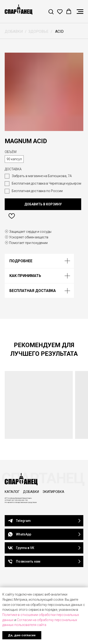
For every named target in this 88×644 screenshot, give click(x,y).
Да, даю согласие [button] (22, 635)
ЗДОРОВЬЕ (38, 31)
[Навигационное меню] (80, 12)
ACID (59, 31)
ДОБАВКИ (14, 31)
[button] (51, 11)
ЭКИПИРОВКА (53, 492)
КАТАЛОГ (12, 492)
